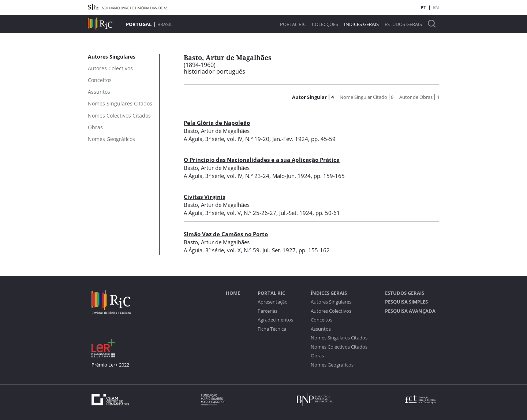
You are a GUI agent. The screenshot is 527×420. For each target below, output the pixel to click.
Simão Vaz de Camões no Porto (226, 234)
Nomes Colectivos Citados (339, 347)
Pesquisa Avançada (410, 311)
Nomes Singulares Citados (339, 338)
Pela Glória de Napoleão (217, 123)
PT (423, 7)
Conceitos (322, 320)
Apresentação (273, 302)
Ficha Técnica (272, 329)
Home (233, 293)
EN (436, 7)
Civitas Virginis (204, 197)
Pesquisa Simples (406, 302)
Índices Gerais (361, 24)
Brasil (165, 24)
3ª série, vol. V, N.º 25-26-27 (241, 213)
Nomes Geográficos (332, 365)
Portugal (139, 24)
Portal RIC (293, 24)
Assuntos (321, 329)
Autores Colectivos (331, 311)
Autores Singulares (331, 302)
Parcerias (268, 311)
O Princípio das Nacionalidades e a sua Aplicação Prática (262, 160)
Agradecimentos (275, 320)
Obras (317, 356)
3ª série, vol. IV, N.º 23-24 (237, 176)
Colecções (325, 24)
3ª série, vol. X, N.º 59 (232, 250)
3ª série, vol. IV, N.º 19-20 (237, 139)
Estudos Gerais (403, 24)
